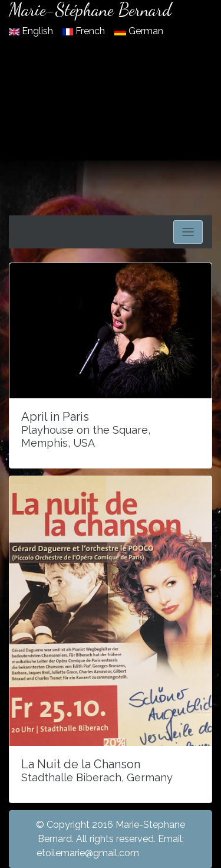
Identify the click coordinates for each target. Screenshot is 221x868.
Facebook (163, 853)
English (32, 31)
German (139, 31)
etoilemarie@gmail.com (88, 853)
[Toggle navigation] (188, 232)
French (85, 31)
